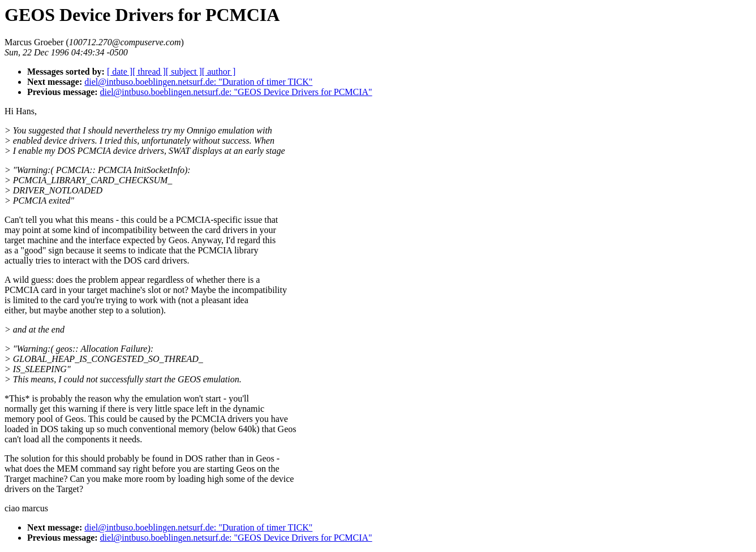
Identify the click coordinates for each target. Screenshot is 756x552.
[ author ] (219, 72)
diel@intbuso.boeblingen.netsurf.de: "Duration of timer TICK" (198, 82)
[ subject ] (184, 72)
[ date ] (120, 72)
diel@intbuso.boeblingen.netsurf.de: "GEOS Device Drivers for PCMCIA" (236, 92)
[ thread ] (149, 72)
